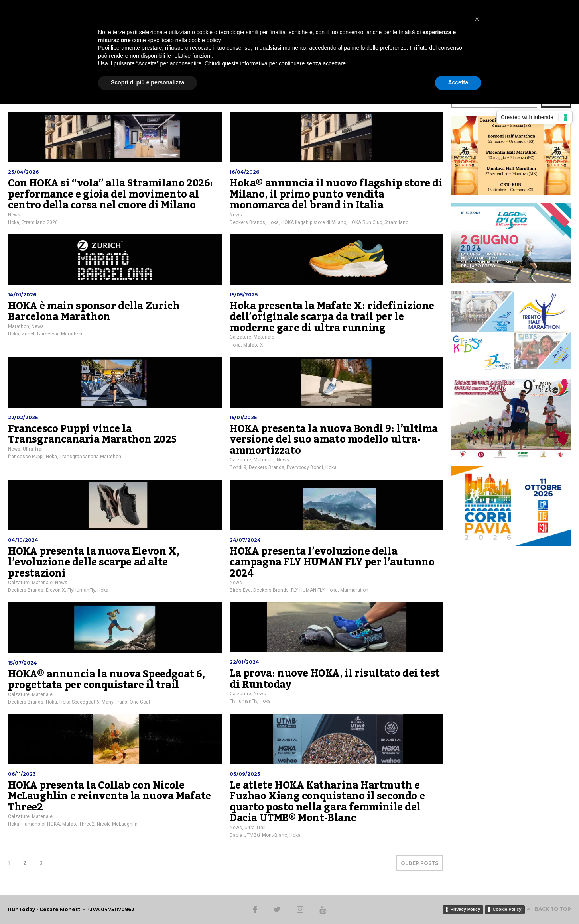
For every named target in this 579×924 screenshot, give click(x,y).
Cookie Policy (507, 909)
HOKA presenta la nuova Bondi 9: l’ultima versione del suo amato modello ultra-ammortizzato (334, 440)
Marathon (19, 326)
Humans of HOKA (41, 824)
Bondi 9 (238, 467)
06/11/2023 (22, 774)
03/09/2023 (245, 774)
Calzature (240, 337)
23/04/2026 (23, 172)
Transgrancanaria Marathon (90, 457)
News (14, 215)
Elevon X (55, 590)
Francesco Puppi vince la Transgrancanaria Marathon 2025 (92, 434)
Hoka (14, 222)
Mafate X (253, 345)
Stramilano (396, 222)
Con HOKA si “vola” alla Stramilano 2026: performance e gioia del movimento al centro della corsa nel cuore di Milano (110, 194)
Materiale (264, 337)
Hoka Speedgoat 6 (79, 702)
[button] (477, 19)
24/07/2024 (245, 540)
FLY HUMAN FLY (308, 590)
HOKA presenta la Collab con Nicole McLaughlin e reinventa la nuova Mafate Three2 (109, 796)
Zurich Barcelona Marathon (52, 334)
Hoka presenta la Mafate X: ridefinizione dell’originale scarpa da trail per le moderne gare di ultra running (332, 317)
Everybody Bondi (305, 467)
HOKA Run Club (365, 222)
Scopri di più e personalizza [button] (148, 82)
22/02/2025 (23, 417)
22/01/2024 (244, 662)
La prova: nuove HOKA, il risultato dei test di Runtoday (335, 679)
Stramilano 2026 (40, 222)
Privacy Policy (466, 909)
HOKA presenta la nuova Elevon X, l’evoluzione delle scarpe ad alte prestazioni (94, 562)
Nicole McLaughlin (117, 824)
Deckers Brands (247, 222)
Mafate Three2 (78, 824)
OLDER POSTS (419, 863)
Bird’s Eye (240, 590)
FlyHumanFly (81, 590)
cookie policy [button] (204, 40)
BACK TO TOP (548, 909)
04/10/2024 (23, 540)
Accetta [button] (458, 82)
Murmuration (354, 590)
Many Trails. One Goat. (127, 702)
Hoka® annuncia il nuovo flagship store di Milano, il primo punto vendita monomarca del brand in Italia (336, 194)
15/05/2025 (244, 295)
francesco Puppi (26, 457)
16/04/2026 (244, 172)
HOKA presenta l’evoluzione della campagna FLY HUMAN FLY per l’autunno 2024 (332, 562)
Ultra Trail (33, 449)
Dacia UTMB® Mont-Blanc (258, 835)
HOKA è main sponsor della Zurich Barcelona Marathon (94, 312)
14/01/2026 (22, 295)
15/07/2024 (23, 663)
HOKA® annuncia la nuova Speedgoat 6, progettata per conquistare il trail (106, 680)
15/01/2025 (243, 417)
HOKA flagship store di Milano (314, 222)
